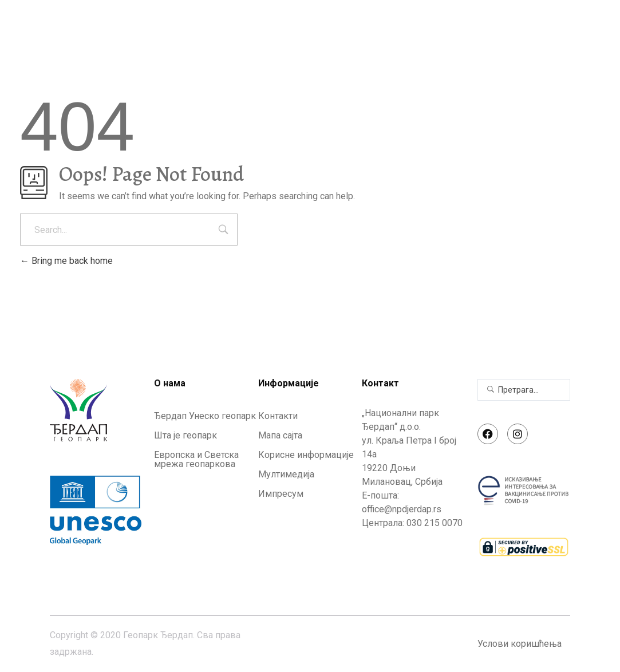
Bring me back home (66, 261)
